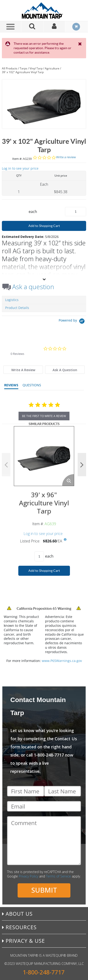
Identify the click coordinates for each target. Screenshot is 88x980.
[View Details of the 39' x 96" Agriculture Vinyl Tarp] (44, 456)
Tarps (23, 68)
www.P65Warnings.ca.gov (62, 661)
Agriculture (52, 68)
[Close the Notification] (80, 44)
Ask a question (33, 287)
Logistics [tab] (12, 300)
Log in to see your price (20, 168)
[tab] (23, 370)
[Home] (44, 10)
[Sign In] (54, 27)
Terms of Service (58, 876)
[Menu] (11, 27)
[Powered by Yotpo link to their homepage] (72, 322)
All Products (10, 68)
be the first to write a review (44, 416)
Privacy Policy (29, 876)
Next (82, 465)
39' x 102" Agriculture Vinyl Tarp (23, 72)
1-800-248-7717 (44, 972)
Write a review (66, 157)
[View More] (44, 279)
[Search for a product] (32, 27)
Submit (44, 890)
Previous (6, 465)
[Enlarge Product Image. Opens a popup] (68, 480)
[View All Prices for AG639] (65, 540)
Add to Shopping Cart (44, 226)
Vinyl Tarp (36, 68)
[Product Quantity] (76, 212)
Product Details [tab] (17, 308)
